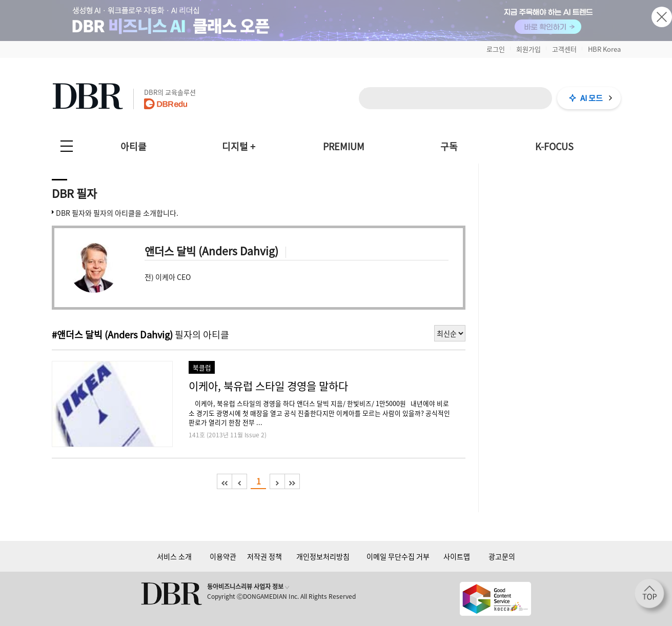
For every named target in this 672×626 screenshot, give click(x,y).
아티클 (134, 146)
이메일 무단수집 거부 (398, 556)
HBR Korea (604, 49)
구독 (449, 146)
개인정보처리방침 (323, 556)
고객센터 (564, 49)
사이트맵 (457, 556)
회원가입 (528, 49)
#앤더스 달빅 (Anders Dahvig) (112, 335)
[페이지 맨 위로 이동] (653, 597)
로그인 (496, 49)
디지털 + (239, 146)
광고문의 (502, 556)
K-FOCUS (554, 146)
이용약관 (223, 556)
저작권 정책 (264, 556)
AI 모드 (592, 98)
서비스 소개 (174, 556)
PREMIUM (344, 146)
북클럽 (202, 367)
